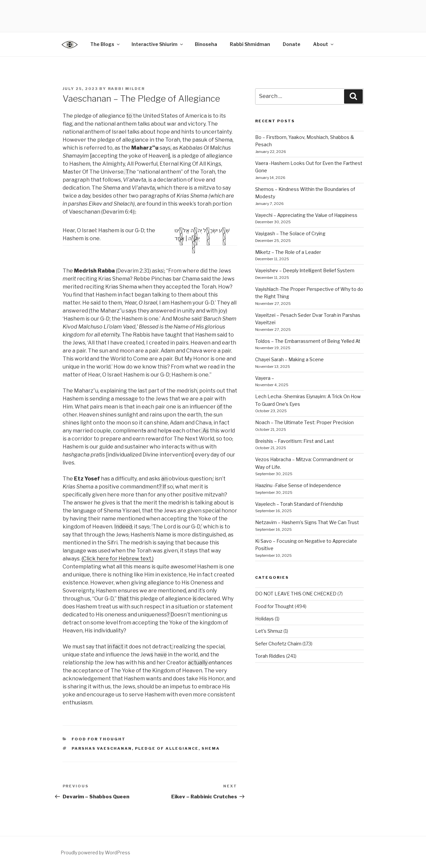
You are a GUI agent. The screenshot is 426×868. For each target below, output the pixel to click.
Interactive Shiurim (158, 44)
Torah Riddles (270, 656)
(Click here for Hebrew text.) (118, 559)
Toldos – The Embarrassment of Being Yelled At (308, 341)
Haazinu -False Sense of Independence (298, 485)
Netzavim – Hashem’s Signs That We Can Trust (307, 522)
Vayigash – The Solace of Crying (290, 233)
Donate (292, 44)
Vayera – (265, 378)
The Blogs (105, 44)
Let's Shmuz (269, 631)
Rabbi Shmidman (250, 44)
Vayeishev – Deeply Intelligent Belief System (305, 270)
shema (211, 748)
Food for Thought (99, 739)
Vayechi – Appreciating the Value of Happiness (306, 215)
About (324, 44)
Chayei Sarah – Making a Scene (289, 359)
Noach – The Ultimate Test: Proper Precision (304, 422)
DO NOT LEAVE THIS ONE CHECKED (296, 594)
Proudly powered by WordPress (95, 853)
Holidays (264, 619)
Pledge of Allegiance (167, 748)
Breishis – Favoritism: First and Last (295, 441)
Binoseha (206, 44)
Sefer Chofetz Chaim (278, 644)
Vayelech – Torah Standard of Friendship (299, 504)
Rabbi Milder (127, 89)
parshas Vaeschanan (102, 748)
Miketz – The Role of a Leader (288, 252)
